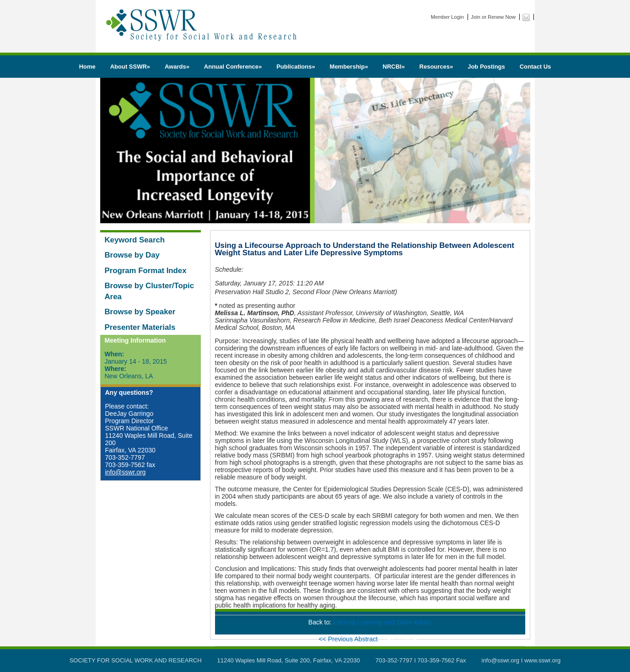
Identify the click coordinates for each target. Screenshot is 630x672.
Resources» (436, 67)
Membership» (349, 67)
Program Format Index (146, 271)
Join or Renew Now (493, 17)
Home (87, 67)
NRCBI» (393, 67)
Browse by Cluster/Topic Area (150, 291)
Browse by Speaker (140, 312)
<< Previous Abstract (349, 639)
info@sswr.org (126, 472)
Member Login (447, 17)
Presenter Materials (140, 327)
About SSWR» (130, 67)
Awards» (177, 67)
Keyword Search (135, 240)
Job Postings (486, 67)
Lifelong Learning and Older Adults (382, 622)
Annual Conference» (233, 67)
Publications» (296, 67)
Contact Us (536, 67)
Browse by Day (132, 255)
